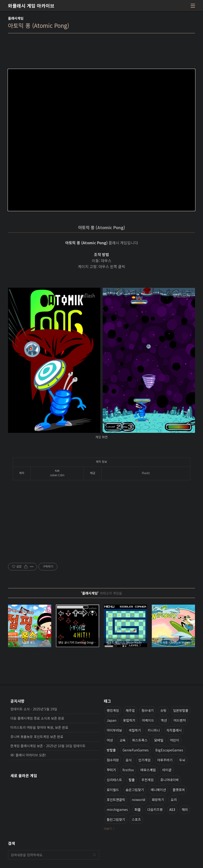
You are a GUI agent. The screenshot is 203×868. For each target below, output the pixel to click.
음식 (129, 760)
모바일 (159, 740)
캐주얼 (130, 710)
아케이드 (148, 720)
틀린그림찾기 (116, 819)
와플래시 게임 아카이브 (31, 6)
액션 (164, 720)
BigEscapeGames (169, 750)
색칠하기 (135, 730)
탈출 (132, 780)
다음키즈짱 (155, 809)
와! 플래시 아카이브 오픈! (28, 755)
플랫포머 (179, 790)
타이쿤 (167, 770)
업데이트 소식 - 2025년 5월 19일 (34, 709)
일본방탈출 (181, 710)
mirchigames (117, 809)
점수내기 (148, 710)
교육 (123, 740)
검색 (94, 855)
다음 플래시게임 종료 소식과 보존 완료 (37, 718)
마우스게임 (148, 770)
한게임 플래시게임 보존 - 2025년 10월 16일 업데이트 (48, 746)
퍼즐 (138, 809)
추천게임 (148, 780)
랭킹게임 (113, 710)
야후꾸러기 (165, 760)
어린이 (175, 740)
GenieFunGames (136, 750)
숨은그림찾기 (135, 790)
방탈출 (111, 750)
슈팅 (163, 710)
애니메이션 (158, 790)
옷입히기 (129, 720)
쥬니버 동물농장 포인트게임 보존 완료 (37, 737)
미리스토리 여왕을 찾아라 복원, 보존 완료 (39, 727)
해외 (185, 809)
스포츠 (136, 819)
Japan (112, 720)
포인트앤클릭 (116, 800)
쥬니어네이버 (169, 780)
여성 (110, 740)
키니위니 (154, 730)
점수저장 (113, 760)
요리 (174, 800)
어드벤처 (180, 720)
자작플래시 (174, 730)
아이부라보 (114, 730)
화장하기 (158, 800)
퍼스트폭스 (140, 740)
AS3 (172, 809)
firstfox (128, 770)
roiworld (138, 800)
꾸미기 (111, 770)
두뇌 (182, 760)
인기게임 (144, 760)
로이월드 (113, 790)
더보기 (108, 828)
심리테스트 (114, 780)
